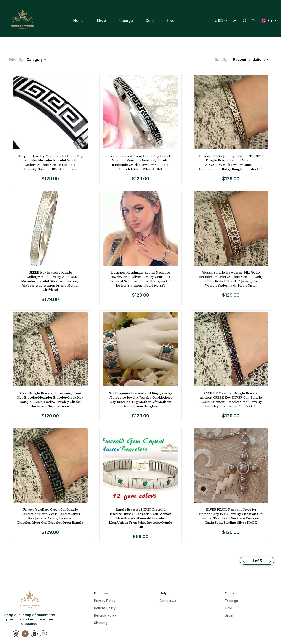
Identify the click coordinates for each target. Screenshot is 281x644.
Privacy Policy (105, 601)
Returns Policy (105, 608)
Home (78, 21)
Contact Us (168, 601)
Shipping (101, 623)
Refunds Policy (105, 615)
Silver (171, 21)
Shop (101, 21)
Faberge (126, 21)
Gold (150, 21)
